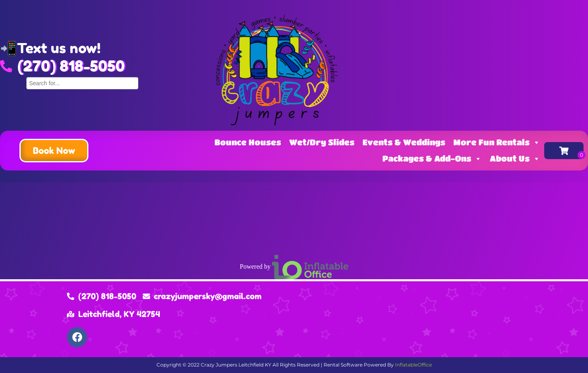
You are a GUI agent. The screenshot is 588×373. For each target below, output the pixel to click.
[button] (54, 151)
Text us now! (59, 48)
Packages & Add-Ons (432, 158)
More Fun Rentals (497, 142)
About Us (515, 158)
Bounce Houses (248, 142)
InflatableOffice (413, 365)
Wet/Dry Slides (322, 142)
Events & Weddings (404, 142)
